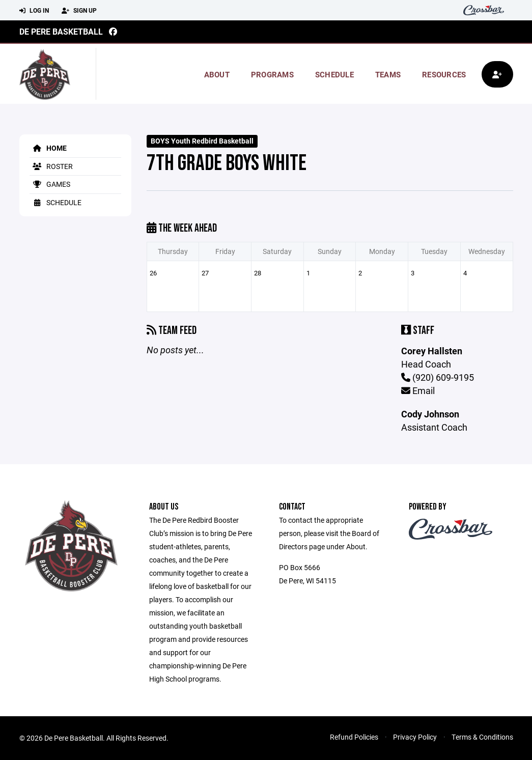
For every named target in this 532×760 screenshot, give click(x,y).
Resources (444, 74)
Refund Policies (354, 737)
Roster (51, 166)
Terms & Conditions (482, 737)
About (217, 74)
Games (50, 184)
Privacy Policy (415, 737)
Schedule (334, 74)
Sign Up (79, 11)
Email (418, 390)
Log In (34, 11)
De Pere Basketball (61, 31)
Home (48, 148)
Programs (272, 74)
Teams (388, 74)
